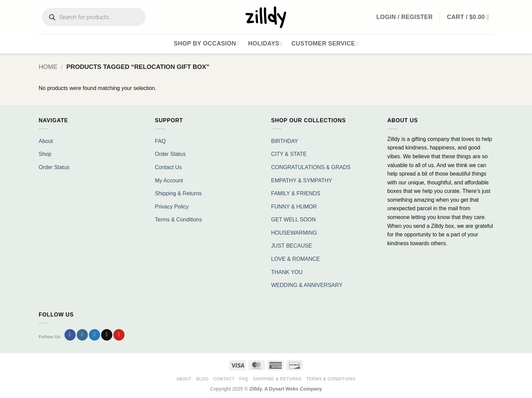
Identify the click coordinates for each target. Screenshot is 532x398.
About (46, 141)
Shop (45, 154)
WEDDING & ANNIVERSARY (307, 285)
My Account (169, 180)
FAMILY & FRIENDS (296, 193)
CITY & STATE (289, 154)
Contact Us (168, 167)
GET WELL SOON (293, 220)
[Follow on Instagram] (82, 335)
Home (48, 67)
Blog (203, 379)
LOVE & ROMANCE (296, 259)
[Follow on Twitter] (94, 335)
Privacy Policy (172, 207)
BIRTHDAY (284, 141)
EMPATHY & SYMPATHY (302, 180)
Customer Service (325, 43)
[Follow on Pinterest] (119, 335)
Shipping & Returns (178, 193)
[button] (470, 17)
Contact (224, 379)
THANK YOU (287, 272)
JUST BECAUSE (292, 246)
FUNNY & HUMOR (294, 207)
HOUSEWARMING (294, 233)
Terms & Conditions (179, 220)
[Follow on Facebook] (70, 335)
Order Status (54, 167)
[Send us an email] (107, 335)
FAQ (160, 141)
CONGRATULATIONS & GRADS (311, 167)
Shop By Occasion (206, 43)
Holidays (265, 43)
